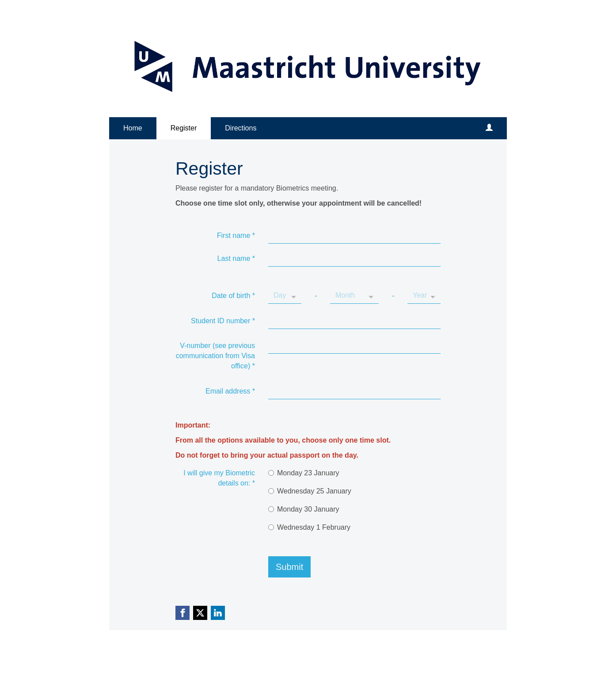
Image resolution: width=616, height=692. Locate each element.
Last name (236, 258)
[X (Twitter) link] (200, 613)
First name (236, 235)
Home (133, 128)
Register (184, 128)
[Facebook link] (183, 613)
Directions (241, 128)
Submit (289, 567)
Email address (230, 391)
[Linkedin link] (218, 613)
